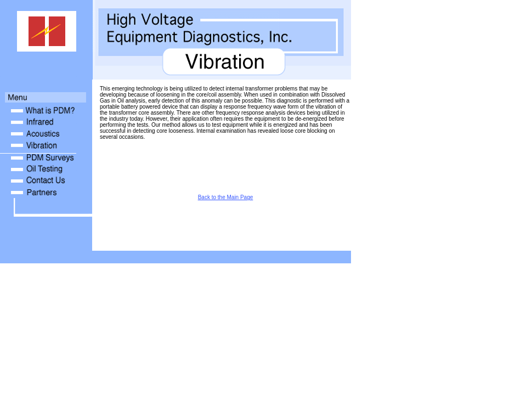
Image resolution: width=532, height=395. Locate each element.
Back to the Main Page (226, 197)
